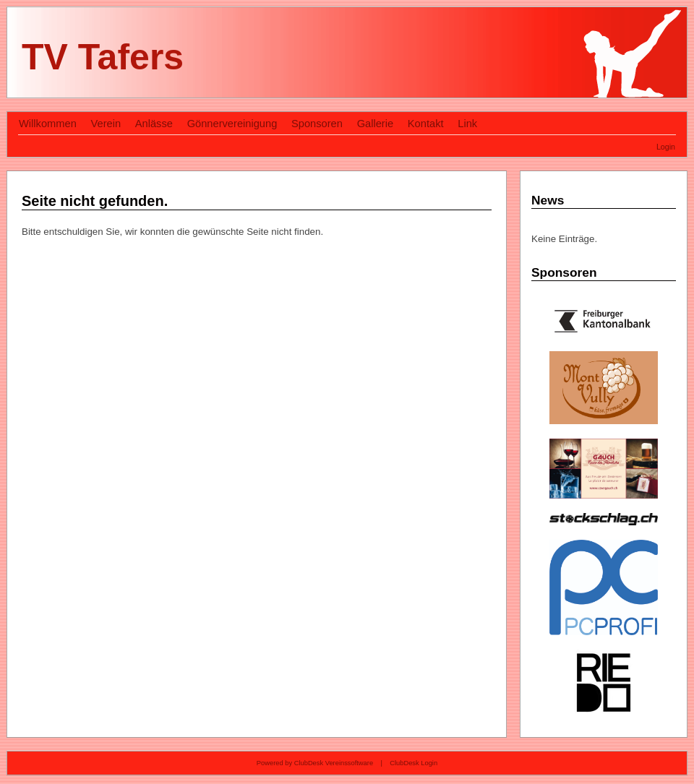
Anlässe (154, 124)
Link (467, 124)
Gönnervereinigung (232, 124)
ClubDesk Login (414, 763)
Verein (106, 124)
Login (666, 147)
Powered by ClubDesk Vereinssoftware (315, 763)
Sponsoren (317, 124)
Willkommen (48, 124)
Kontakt (426, 124)
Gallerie (376, 124)
